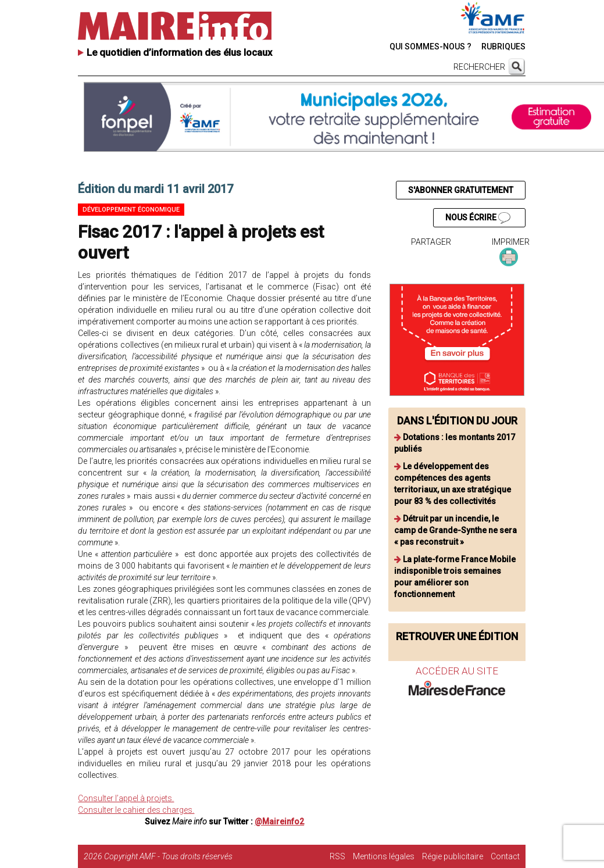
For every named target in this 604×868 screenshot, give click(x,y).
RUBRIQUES (503, 47)
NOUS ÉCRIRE (478, 218)
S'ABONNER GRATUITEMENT (461, 190)
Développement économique (131, 210)
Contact (505, 856)
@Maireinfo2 (279, 821)
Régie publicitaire (453, 856)
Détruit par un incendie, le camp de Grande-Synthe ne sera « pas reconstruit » (455, 530)
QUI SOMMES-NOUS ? (430, 47)
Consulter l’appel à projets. (126, 798)
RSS (337, 856)
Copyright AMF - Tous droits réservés (168, 856)
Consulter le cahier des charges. (136, 810)
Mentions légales (384, 856)
